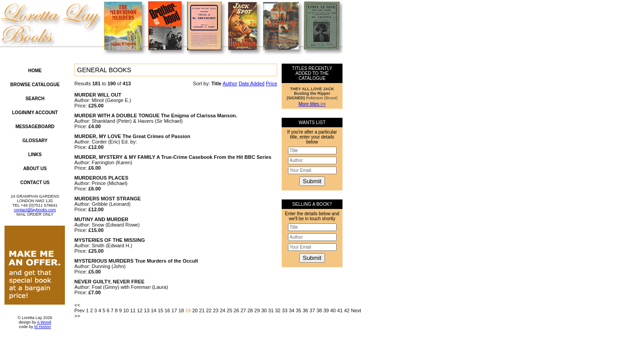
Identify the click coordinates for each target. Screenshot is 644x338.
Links (35, 155)
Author (230, 83)
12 (140, 310)
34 (292, 310)
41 (340, 310)
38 (319, 310)
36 (306, 310)
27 (243, 310)
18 (181, 310)
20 (195, 310)
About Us (35, 169)
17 (174, 310)
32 (278, 310)
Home (35, 71)
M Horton (43, 327)
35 (298, 310)
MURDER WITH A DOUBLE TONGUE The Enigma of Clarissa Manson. (156, 116)
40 (333, 310)
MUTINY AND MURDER (101, 219)
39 (326, 310)
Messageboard (35, 127)
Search (35, 99)
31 (271, 310)
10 (126, 310)
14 (154, 310)
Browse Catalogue (35, 85)
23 (215, 310)
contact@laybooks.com (35, 210)
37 (312, 310)
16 (167, 310)
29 (257, 310)
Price (272, 83)
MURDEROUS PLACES (101, 178)
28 (250, 310)
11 (133, 310)
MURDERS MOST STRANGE (107, 199)
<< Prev (80, 308)
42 (347, 310)
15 (160, 310)
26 (236, 310)
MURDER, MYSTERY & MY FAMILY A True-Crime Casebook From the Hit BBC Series (173, 157)
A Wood (44, 322)
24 (223, 310)
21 (202, 310)
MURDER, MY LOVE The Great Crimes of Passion (132, 136)
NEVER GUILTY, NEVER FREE (110, 282)
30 (264, 310)
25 (229, 310)
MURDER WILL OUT (98, 95)
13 (146, 310)
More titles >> (312, 104)
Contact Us (35, 183)
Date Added (251, 83)
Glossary (35, 141)
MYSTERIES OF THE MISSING (110, 240)
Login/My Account (35, 113)
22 (209, 310)
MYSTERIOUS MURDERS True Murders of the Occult (136, 261)
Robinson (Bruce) (312, 93)
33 (285, 310)
